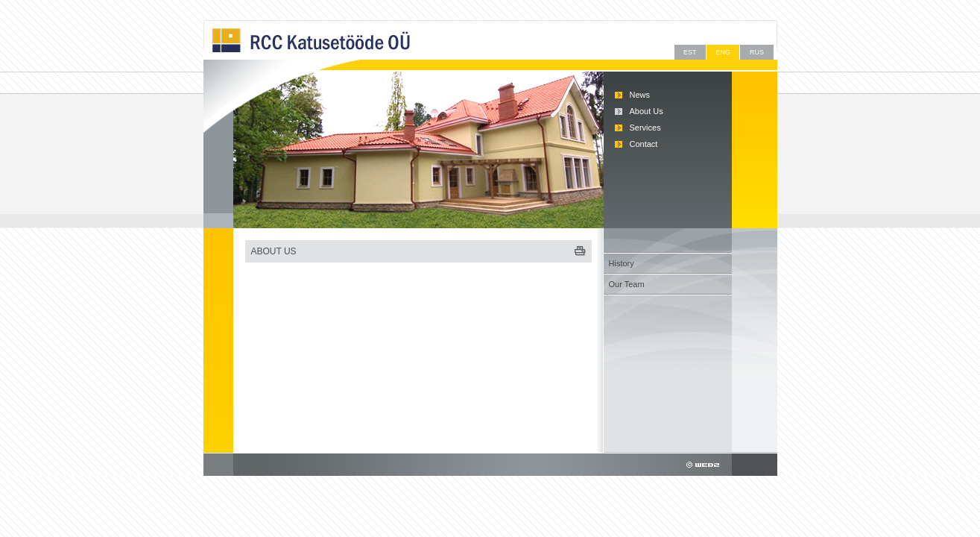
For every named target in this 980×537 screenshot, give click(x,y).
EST (690, 52)
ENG (723, 52)
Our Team (627, 284)
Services (645, 128)
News (640, 95)
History (622, 263)
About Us (647, 111)
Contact (644, 144)
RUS (757, 52)
